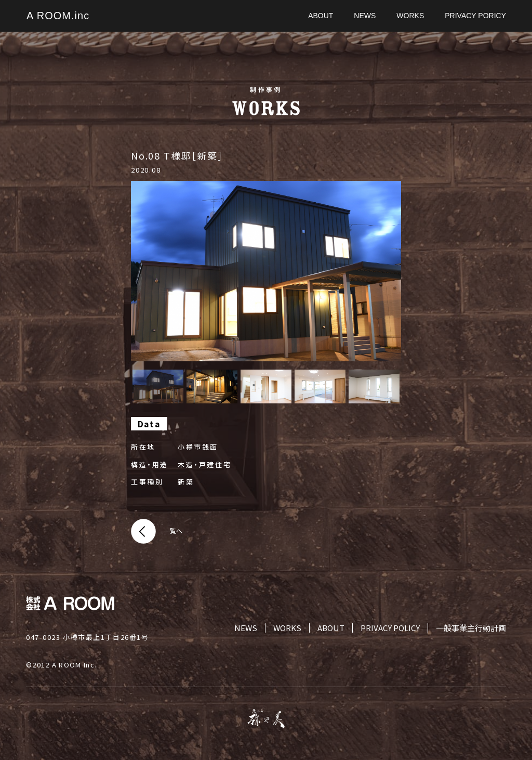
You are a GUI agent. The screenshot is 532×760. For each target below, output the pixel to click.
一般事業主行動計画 (471, 628)
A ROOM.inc (58, 16)
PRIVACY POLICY (390, 628)
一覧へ (173, 530)
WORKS (287, 628)
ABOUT (331, 628)
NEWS (246, 628)
